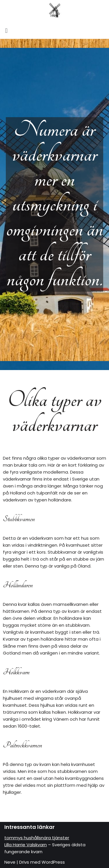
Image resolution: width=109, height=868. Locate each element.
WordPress (53, 862)
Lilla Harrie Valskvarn (26, 845)
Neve (10, 862)
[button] (54, 31)
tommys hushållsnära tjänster (37, 838)
